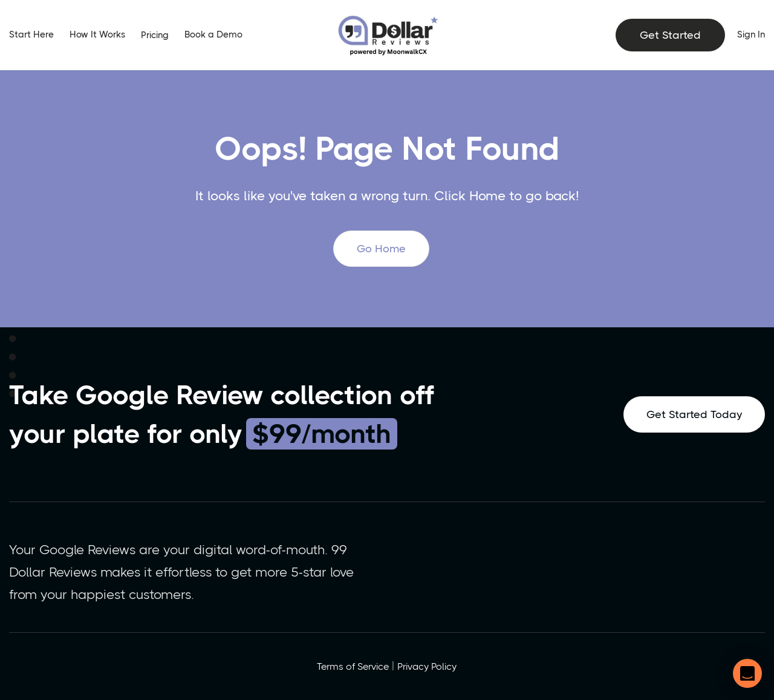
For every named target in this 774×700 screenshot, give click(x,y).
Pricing (155, 35)
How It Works (97, 34)
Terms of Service (353, 666)
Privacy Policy (427, 666)
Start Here (31, 34)
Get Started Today (694, 414)
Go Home (381, 249)
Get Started (670, 35)
